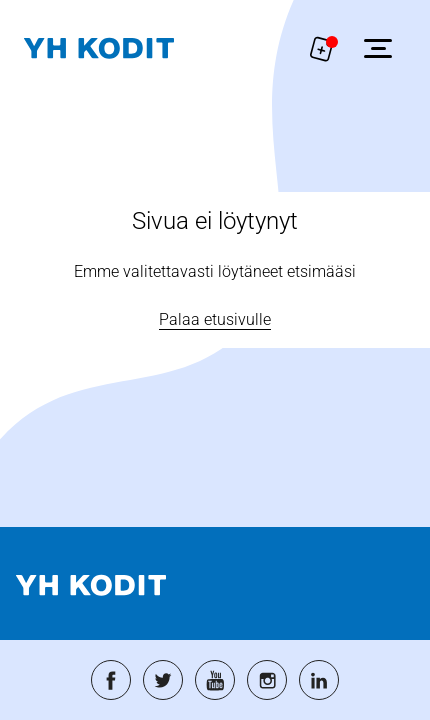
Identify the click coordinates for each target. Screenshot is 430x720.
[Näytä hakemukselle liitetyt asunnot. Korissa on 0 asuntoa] (322, 48)
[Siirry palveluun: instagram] (267, 680)
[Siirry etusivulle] (99, 48)
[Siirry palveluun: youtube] (215, 680)
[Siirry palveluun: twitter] (163, 680)
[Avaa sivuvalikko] (378, 48)
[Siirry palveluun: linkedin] (319, 680)
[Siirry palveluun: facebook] (111, 680)
